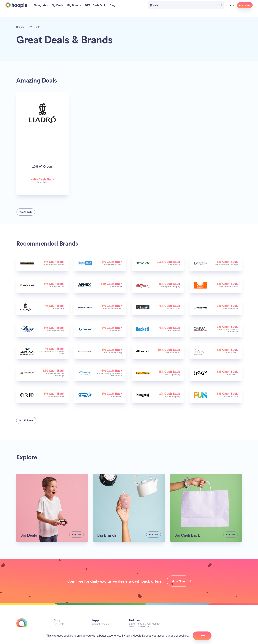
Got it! (202, 636)
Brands (20, 27)
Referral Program (101, 624)
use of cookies (179, 636)
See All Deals (26, 212)
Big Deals (59, 624)
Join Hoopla (245, 5)
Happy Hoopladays (139, 627)
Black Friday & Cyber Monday (145, 624)
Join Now (179, 581)
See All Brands (26, 420)
